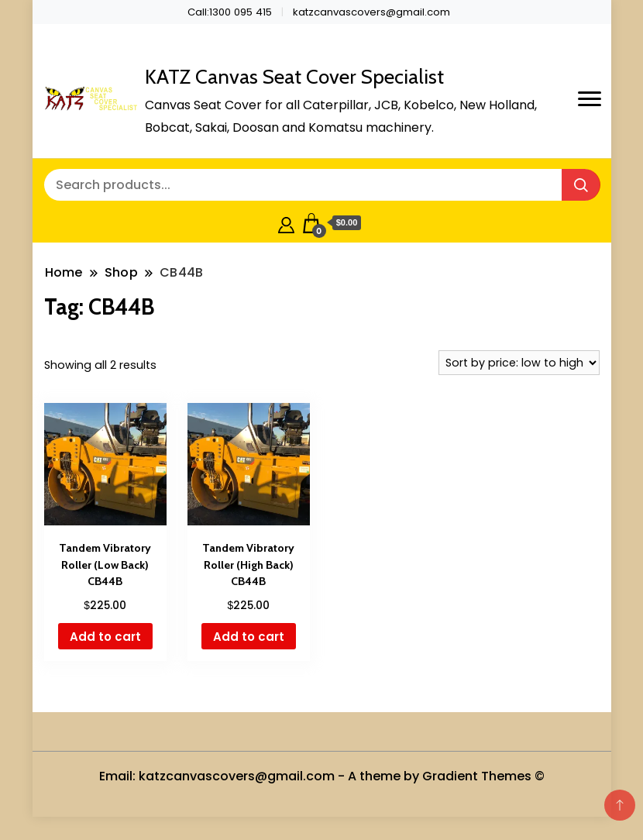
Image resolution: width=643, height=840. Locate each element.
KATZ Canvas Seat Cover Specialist (294, 77)
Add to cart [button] (105, 637)
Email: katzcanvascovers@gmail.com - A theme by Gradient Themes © (322, 776)
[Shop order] (519, 363)
